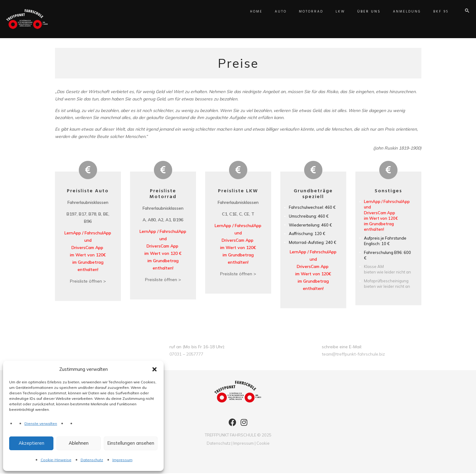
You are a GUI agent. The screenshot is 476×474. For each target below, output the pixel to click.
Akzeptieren (31, 443)
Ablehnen (79, 443)
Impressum (122, 460)
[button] (154, 369)
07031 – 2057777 (186, 355)
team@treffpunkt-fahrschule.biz (353, 355)
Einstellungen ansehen (131, 443)
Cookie (263, 444)
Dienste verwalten (41, 423)
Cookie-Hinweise (56, 460)
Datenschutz (92, 460)
